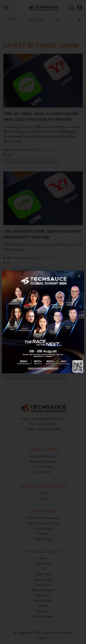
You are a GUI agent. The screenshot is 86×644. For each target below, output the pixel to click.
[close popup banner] (79, 276)
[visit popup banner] (43, 322)
